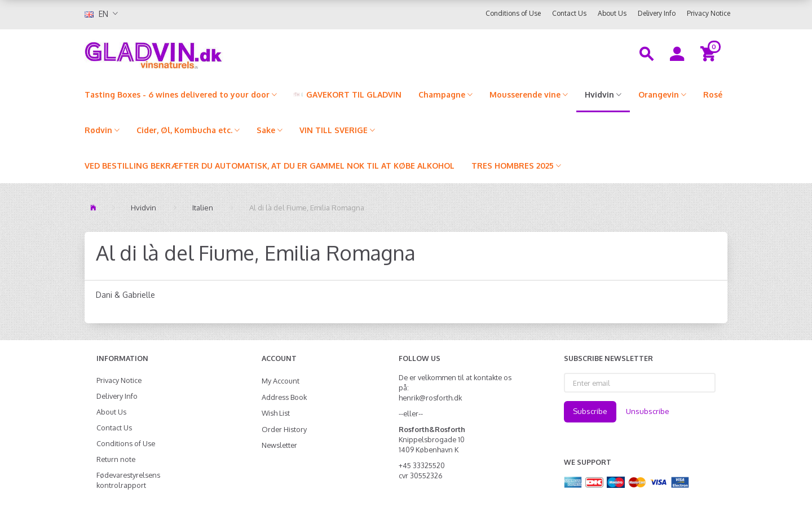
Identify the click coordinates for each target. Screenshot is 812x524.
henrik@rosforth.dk (430, 398)
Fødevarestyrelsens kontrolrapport (128, 480)
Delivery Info (657, 13)
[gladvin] (200, 53)
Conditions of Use (513, 13)
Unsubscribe (648, 411)
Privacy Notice (709, 13)
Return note (116, 459)
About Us (612, 13)
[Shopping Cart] (710, 53)
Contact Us (569, 13)
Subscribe (590, 411)
